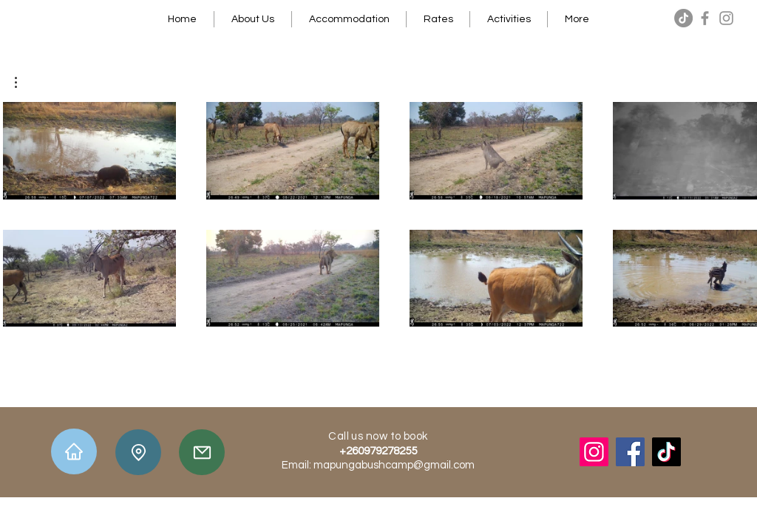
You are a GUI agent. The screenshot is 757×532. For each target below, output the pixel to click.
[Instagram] (726, 18)
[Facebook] (705, 18)
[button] (23, 82)
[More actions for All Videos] (23, 82)
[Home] (74, 451)
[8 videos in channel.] (378, 214)
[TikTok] (683, 18)
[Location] (138, 452)
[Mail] (202, 452)
